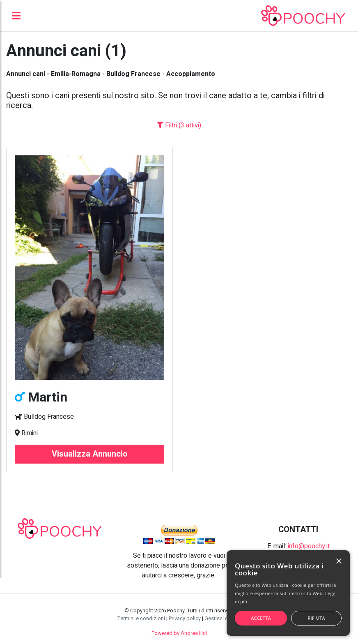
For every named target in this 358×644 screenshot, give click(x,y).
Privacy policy (185, 619)
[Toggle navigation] (16, 16)
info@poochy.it (309, 546)
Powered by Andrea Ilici (179, 633)
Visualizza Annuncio (90, 454)
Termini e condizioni (141, 619)
